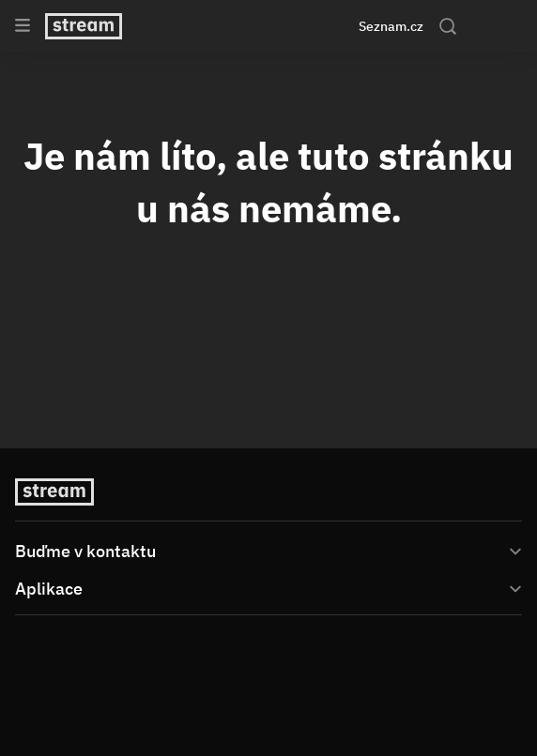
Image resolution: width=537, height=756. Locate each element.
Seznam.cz (391, 26)
